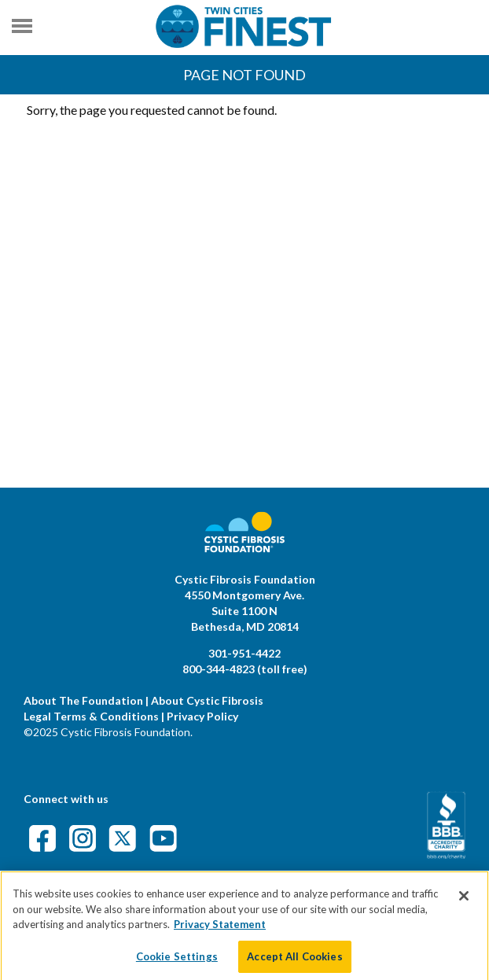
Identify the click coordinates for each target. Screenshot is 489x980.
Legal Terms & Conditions (91, 716)
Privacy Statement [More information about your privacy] (220, 930)
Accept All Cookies (294, 962)
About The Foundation (83, 700)
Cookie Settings (177, 962)
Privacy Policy (202, 716)
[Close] (464, 901)
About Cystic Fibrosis (207, 700)
